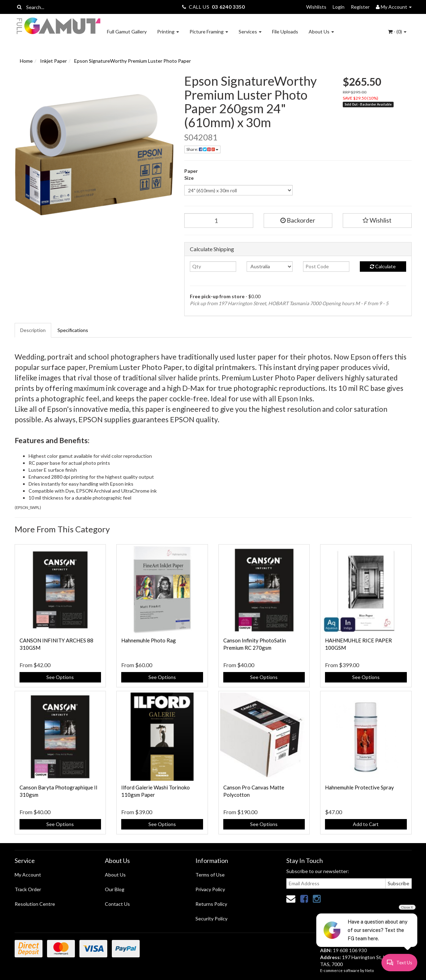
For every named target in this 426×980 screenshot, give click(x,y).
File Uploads (285, 32)
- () (397, 32)
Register (360, 7)
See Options (60, 677)
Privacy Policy (210, 889)
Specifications (73, 330)
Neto (369, 970)
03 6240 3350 (228, 7)
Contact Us (117, 904)
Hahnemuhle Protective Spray (359, 787)
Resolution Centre (35, 904)
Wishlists (316, 7)
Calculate (383, 266)
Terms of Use (210, 875)
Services (250, 32)
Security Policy (211, 919)
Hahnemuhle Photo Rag (149, 640)
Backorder (298, 220)
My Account (28, 875)
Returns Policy (211, 904)
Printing (168, 32)
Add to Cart (366, 824)
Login (339, 7)
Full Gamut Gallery (127, 32)
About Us (321, 32)
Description (33, 330)
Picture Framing (209, 32)
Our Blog (115, 889)
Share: (202, 149)
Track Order (28, 889)
